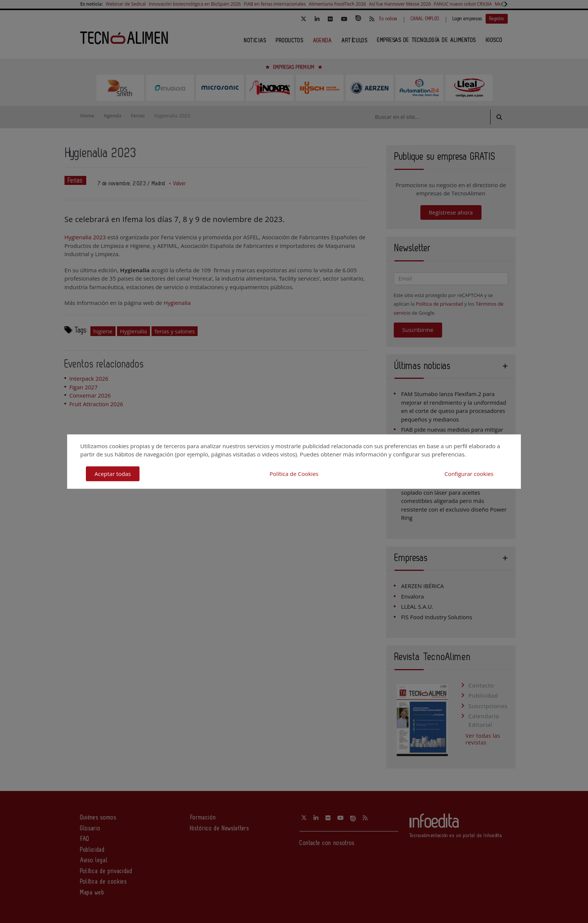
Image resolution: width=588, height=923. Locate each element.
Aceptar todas (113, 474)
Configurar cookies (469, 474)
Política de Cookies (294, 474)
